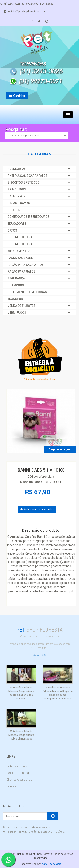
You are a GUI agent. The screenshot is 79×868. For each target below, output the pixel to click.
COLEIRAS (14, 210)
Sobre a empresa (18, 766)
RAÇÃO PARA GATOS (21, 271)
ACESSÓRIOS (17, 169)
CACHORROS (16, 196)
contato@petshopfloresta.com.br (24, 12)
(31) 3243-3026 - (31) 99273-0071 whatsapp (27, 4)
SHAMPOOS (16, 285)
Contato (12, 786)
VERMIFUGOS (17, 313)
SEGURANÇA (16, 278)
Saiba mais (39, 655)
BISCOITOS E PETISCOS (24, 182)
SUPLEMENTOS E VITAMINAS (27, 292)
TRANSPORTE (17, 299)
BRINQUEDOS (17, 189)
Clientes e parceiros (19, 780)
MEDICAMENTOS (19, 251)
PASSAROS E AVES (20, 258)
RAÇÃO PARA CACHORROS (26, 265)
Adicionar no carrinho (37, 509)
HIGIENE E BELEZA (20, 237)
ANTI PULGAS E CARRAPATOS (27, 176)
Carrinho (17, 96)
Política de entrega (18, 773)
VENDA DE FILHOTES (21, 306)
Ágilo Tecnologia (52, 864)
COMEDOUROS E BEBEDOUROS (29, 217)
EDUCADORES (17, 224)
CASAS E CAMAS (19, 203)
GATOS (12, 231)
